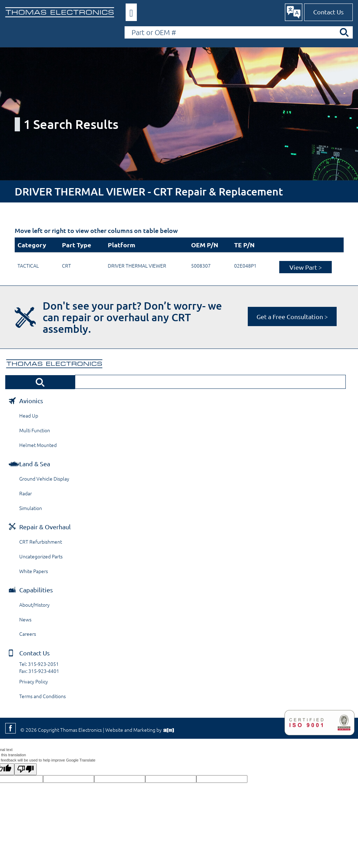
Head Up (29, 415)
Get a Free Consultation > (292, 316)
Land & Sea (35, 464)
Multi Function (35, 430)
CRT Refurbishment (41, 542)
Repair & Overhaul (45, 527)
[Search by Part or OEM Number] (239, 32)
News (25, 619)
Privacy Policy (34, 681)
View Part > (306, 267)
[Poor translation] (26, 769)
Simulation (31, 508)
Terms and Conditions (43, 696)
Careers (28, 634)
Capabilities (36, 590)
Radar (26, 493)
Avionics (31, 401)
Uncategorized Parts (41, 556)
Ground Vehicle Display (44, 478)
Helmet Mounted (38, 445)
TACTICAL (28, 266)
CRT (66, 266)
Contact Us (328, 12)
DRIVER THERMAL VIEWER (137, 266)
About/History (34, 605)
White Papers (34, 571)
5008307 (201, 266)
